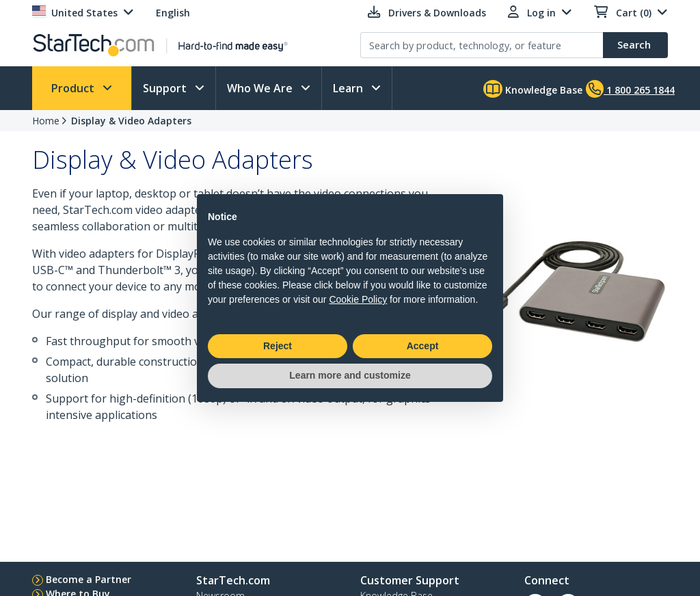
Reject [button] (278, 346)
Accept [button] (423, 346)
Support (166, 88)
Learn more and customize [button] (350, 375)
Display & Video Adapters (131, 121)
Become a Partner (89, 579)
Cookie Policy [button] (358, 299)
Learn (349, 88)
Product (74, 88)
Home (46, 121)
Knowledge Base (533, 89)
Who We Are (261, 88)
